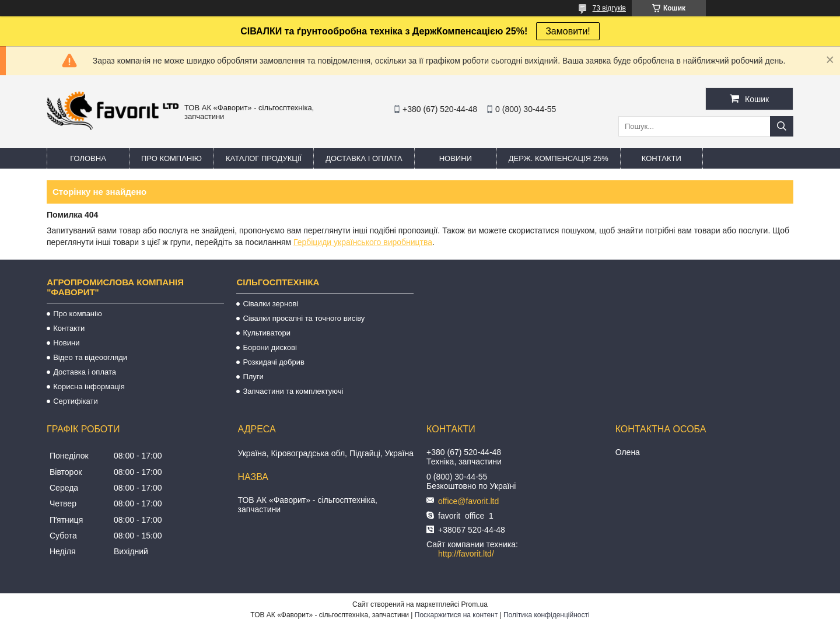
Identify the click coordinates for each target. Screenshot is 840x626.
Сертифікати (76, 401)
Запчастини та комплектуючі (293, 391)
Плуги (253, 377)
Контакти (661, 158)
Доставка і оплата (364, 158)
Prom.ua (475, 604)
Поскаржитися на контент (456, 615)
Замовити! (568, 31)
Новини (456, 158)
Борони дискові (269, 347)
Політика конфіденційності (547, 615)
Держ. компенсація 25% (559, 158)
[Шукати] (782, 126)
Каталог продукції (264, 158)
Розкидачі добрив (274, 362)
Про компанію (171, 158)
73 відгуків (609, 8)
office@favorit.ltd (468, 501)
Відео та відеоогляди (90, 357)
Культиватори (267, 333)
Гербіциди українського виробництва (363, 242)
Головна (88, 158)
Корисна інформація (89, 387)
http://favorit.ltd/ (466, 554)
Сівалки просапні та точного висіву (304, 318)
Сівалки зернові (270, 304)
